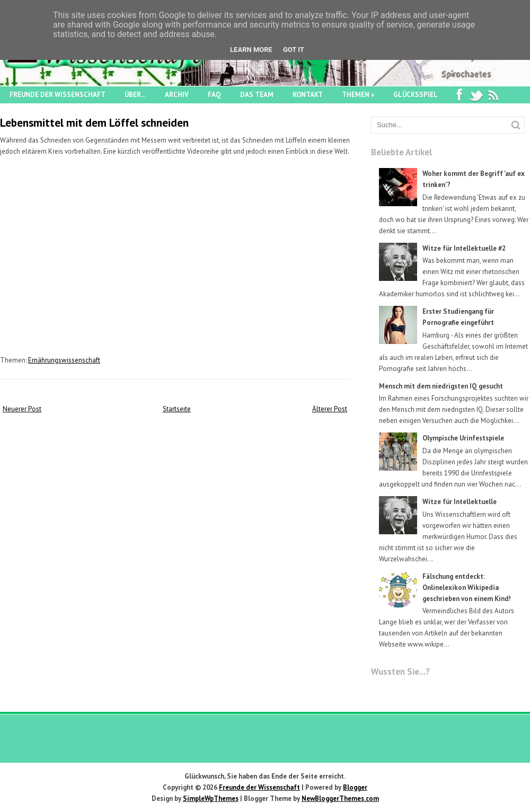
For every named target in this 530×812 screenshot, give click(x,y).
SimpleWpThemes (211, 798)
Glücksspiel (416, 95)
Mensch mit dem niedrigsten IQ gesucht (441, 386)
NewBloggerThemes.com (340, 798)
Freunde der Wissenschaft (58, 95)
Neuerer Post (22, 409)
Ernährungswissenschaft (64, 360)
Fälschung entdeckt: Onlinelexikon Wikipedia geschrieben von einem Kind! (467, 588)
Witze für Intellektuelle (460, 502)
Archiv (177, 95)
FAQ (214, 95)
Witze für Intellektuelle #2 (464, 248)
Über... (135, 95)
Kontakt (308, 95)
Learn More (251, 50)
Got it (294, 50)
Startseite (177, 409)
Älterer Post (330, 409)
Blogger (355, 787)
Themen (358, 95)
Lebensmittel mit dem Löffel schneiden (94, 123)
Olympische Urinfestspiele (463, 438)
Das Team (257, 95)
